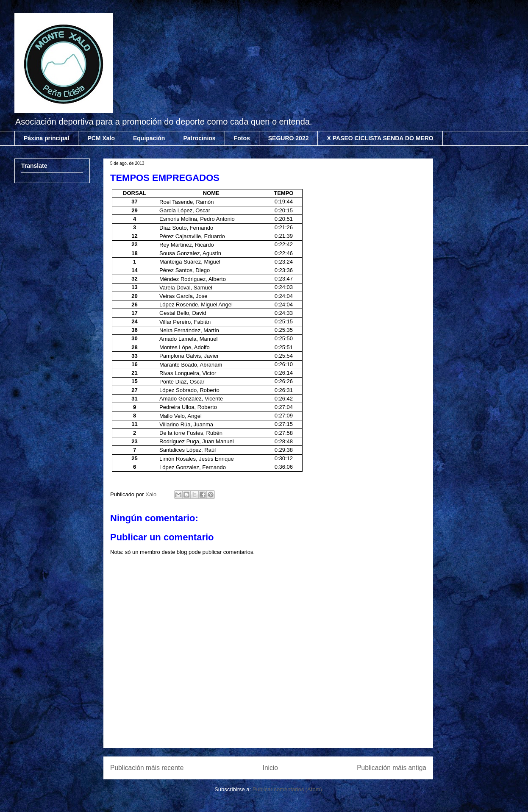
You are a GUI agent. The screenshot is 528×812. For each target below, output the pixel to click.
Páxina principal (46, 138)
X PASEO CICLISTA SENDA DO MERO (380, 138)
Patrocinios (199, 138)
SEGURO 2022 (289, 138)
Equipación (149, 138)
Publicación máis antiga (392, 768)
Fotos (242, 138)
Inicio (270, 768)
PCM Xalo (101, 138)
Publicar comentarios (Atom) (287, 789)
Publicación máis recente (147, 768)
